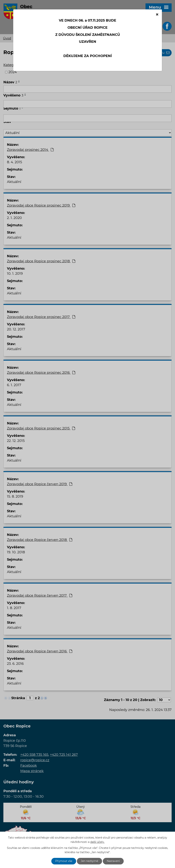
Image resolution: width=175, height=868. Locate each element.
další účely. (97, 842)
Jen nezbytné (89, 861)
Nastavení (113, 861)
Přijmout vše (64, 861)
